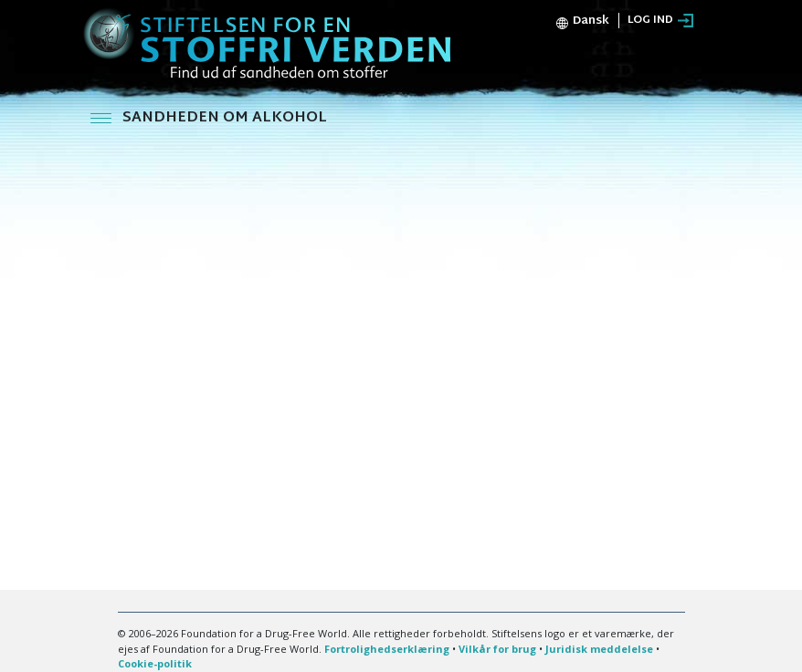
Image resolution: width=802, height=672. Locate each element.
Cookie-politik (155, 663)
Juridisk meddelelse (599, 649)
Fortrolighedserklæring (387, 649)
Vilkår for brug (497, 649)
